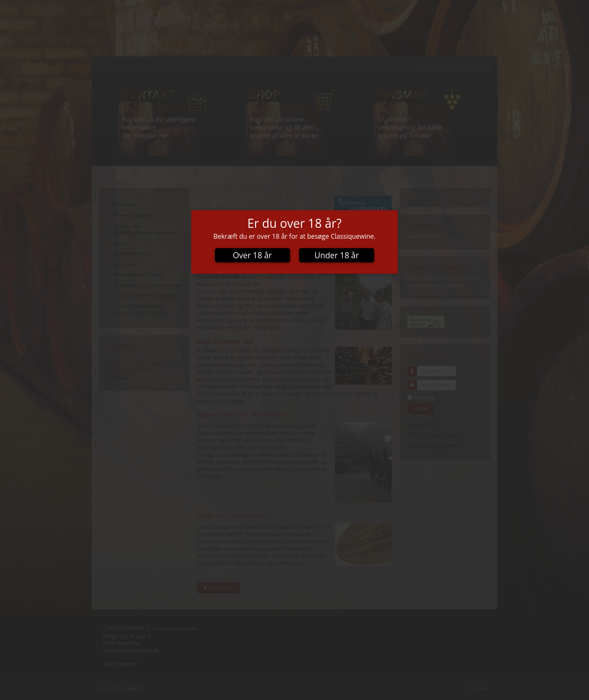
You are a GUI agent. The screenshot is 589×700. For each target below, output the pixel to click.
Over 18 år (252, 255)
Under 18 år (337, 255)
